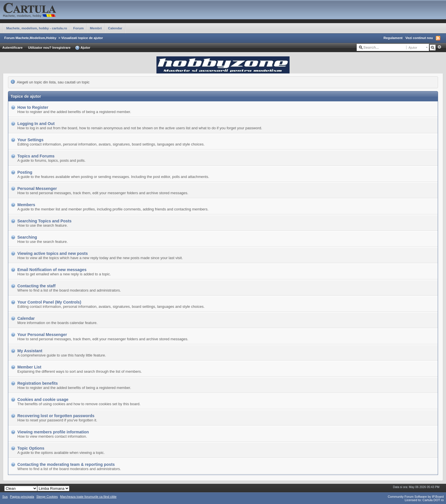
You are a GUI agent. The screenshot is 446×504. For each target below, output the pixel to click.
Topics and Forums (36, 156)
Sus (5, 497)
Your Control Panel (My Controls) (49, 302)
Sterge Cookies (47, 497)
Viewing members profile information (53, 432)
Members (26, 205)
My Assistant (30, 351)
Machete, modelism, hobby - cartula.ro (37, 28)
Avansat (439, 47)
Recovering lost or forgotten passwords (56, 416)
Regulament (393, 38)
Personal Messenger (37, 189)
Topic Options (31, 448)
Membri (96, 28)
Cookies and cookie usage (43, 399)
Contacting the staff (36, 286)
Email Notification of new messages (52, 270)
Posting (25, 172)
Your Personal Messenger (42, 335)
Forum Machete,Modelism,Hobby (30, 38)
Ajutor (83, 48)
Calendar (115, 28)
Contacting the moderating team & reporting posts (66, 464)
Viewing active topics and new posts (53, 253)
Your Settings (30, 140)
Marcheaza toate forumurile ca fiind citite (88, 497)
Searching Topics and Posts (44, 221)
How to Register (33, 107)
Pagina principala (22, 497)
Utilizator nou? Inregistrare (49, 47)
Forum (79, 28)
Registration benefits (38, 383)
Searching (27, 237)
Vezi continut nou (419, 38)
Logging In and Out (36, 124)
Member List (29, 367)
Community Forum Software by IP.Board (416, 497)
